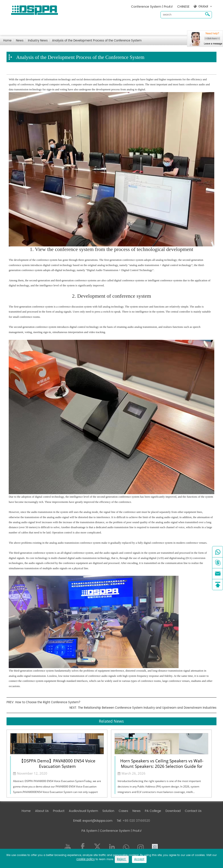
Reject (122, 859)
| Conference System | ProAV (120, 831)
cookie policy (86, 859)
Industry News (38, 41)
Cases (134, 26)
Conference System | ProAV (152, 7)
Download (163, 26)
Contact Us (183, 26)
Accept (139, 859)
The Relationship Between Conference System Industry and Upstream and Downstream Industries (147, 708)
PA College (153, 811)
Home (37, 26)
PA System (89, 831)
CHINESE (183, 7)
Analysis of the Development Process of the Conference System (97, 41)
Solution (119, 26)
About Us (52, 26)
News (147, 26)
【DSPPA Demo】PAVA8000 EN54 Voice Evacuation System (57, 763)
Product (69, 26)
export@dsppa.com (97, 821)
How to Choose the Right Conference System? (48, 702)
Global (203, 7)
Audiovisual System (94, 26)
